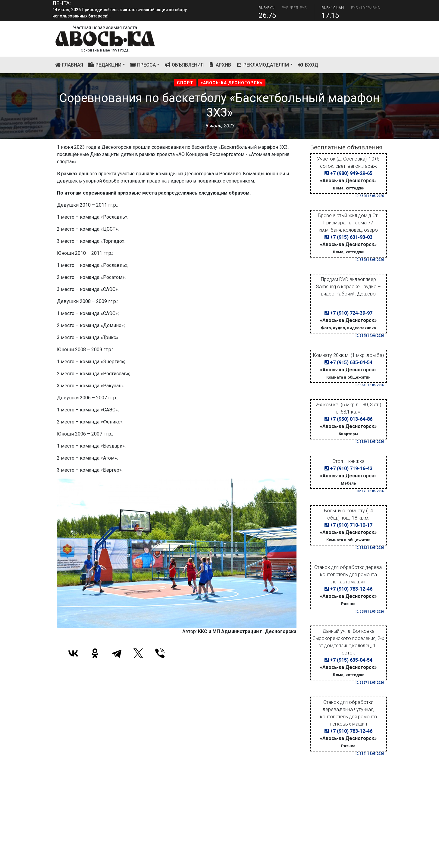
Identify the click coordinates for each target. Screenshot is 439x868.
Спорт (185, 83)
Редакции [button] (105, 65)
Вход (308, 65)
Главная (70, 64)
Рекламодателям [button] (262, 65)
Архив (220, 65)
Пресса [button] (143, 65)
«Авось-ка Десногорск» (232, 83)
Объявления (184, 65)
